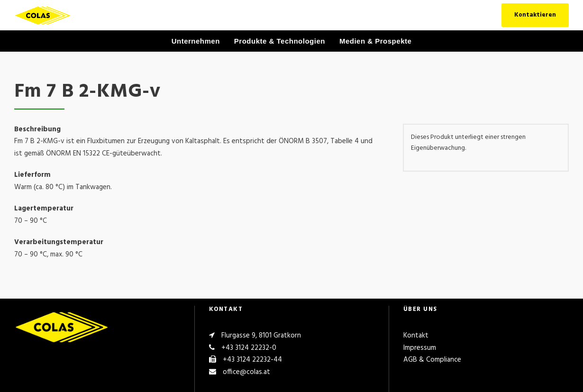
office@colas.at (246, 372)
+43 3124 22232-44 (252, 360)
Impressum (420, 348)
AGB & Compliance (432, 360)
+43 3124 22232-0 (249, 348)
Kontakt (416, 336)
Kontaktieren (535, 15)
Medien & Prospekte (375, 41)
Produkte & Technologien (280, 41)
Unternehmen (196, 41)
